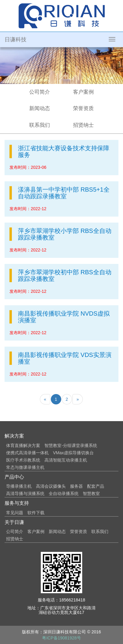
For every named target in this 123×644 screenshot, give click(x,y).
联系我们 (40, 125)
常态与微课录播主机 (25, 467)
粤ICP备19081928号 (61, 638)
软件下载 (36, 513)
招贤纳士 (83, 125)
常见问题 (15, 513)
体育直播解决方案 (23, 445)
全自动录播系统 (64, 493)
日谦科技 (16, 40)
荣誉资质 (83, 108)
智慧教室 (91, 493)
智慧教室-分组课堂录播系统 (71, 445)
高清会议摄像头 (51, 486)
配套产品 (96, 486)
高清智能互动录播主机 (66, 460)
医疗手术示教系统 (23, 460)
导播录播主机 (19, 486)
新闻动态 (40, 108)
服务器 (76, 486)
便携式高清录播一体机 (27, 453)
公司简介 (40, 92)
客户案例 (83, 92)
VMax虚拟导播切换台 (73, 453)
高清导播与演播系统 (25, 493)
